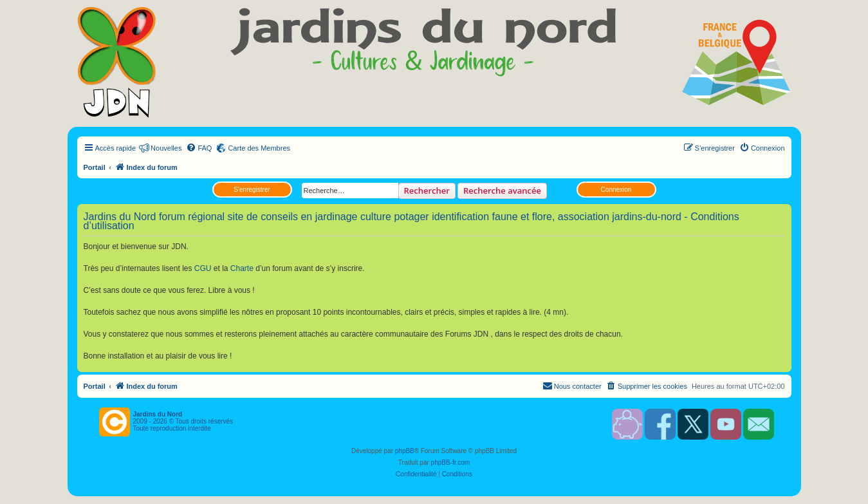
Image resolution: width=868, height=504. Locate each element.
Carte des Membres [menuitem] (259, 148)
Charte (242, 268)
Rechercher (427, 191)
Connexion (616, 190)
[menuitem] (199, 148)
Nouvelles (166, 148)
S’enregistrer (252, 190)
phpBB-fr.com (451, 462)
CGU (203, 268)
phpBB (405, 451)
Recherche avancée (502, 191)
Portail (95, 167)
